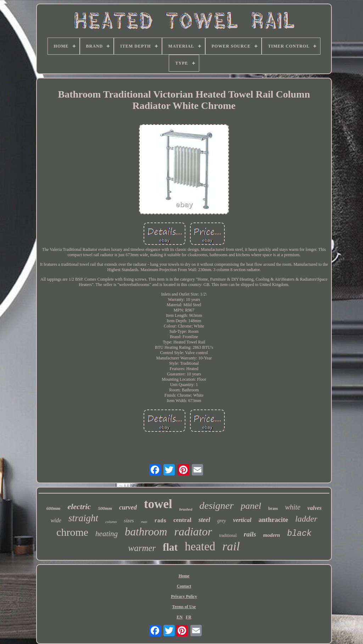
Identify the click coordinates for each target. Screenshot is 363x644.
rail (231, 546)
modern (272, 535)
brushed (186, 509)
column (111, 522)
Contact (184, 586)
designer (216, 505)
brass (273, 508)
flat (170, 547)
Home (184, 576)
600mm (54, 508)
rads (160, 521)
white (293, 507)
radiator (193, 532)
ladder (306, 519)
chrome (72, 532)
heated (200, 546)
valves (314, 508)
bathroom (146, 532)
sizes (129, 521)
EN (180, 617)
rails (250, 534)
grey (222, 521)
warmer (142, 548)
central (182, 520)
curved (128, 507)
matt (144, 522)
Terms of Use (184, 607)
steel (204, 520)
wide (56, 520)
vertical (242, 520)
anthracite (273, 520)
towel (158, 504)
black (299, 534)
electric (79, 507)
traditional (228, 535)
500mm (105, 508)
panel (251, 506)
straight (83, 518)
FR (189, 617)
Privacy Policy (184, 596)
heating (107, 534)
